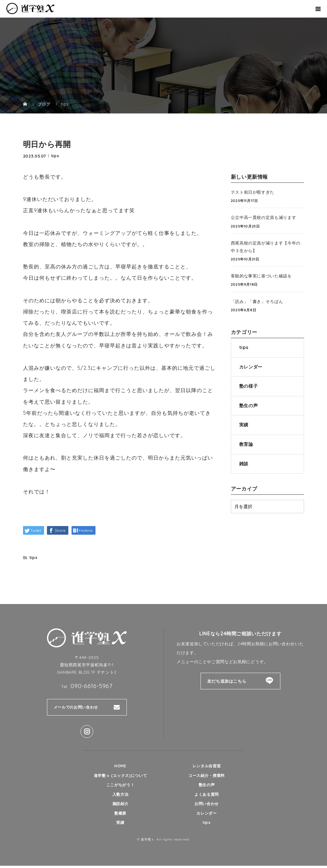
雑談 (244, 464)
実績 (244, 425)
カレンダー (251, 367)
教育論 (246, 444)
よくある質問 (207, 795)
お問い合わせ (207, 805)
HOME (120, 766)
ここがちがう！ (120, 786)
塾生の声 (249, 406)
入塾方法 (121, 795)
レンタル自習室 (206, 766)
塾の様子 (249, 386)
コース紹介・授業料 (207, 776)
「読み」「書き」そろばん (257, 301)
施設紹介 (121, 805)
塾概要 (121, 815)
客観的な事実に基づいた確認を (261, 276)
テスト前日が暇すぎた (253, 192)
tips (55, 155)
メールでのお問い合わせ (78, 707)
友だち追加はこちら (227, 681)
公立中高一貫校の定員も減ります (264, 217)
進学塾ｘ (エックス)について (120, 776)
